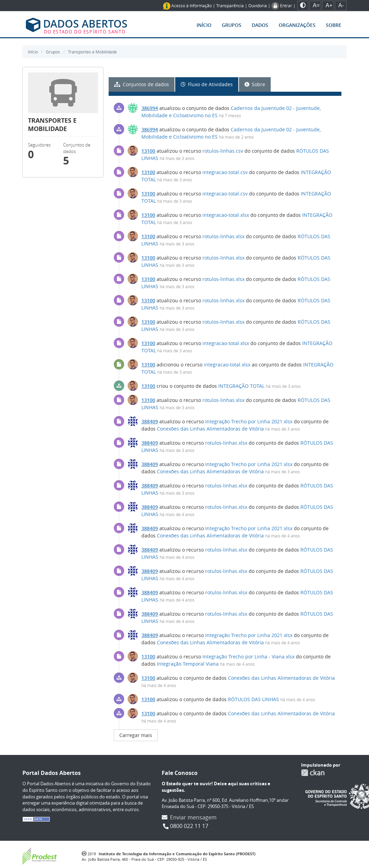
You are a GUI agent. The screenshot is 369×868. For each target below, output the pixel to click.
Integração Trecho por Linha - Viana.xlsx (248, 657)
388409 (150, 421)
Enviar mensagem (193, 817)
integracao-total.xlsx (226, 215)
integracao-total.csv (225, 172)
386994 (150, 108)
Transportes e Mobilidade (92, 52)
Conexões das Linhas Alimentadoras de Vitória (210, 429)
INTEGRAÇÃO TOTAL (241, 386)
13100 (148, 151)
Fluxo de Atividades (207, 84)
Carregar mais (136, 735)
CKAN (313, 773)
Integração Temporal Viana (188, 664)
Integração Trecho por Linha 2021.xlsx (249, 421)
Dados (260, 25)
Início (204, 25)
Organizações (297, 25)
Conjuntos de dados (142, 84)
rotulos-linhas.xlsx (223, 236)
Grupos (232, 25)
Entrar (286, 6)
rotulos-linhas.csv (223, 151)
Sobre (334, 25)
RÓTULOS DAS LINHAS (253, 699)
